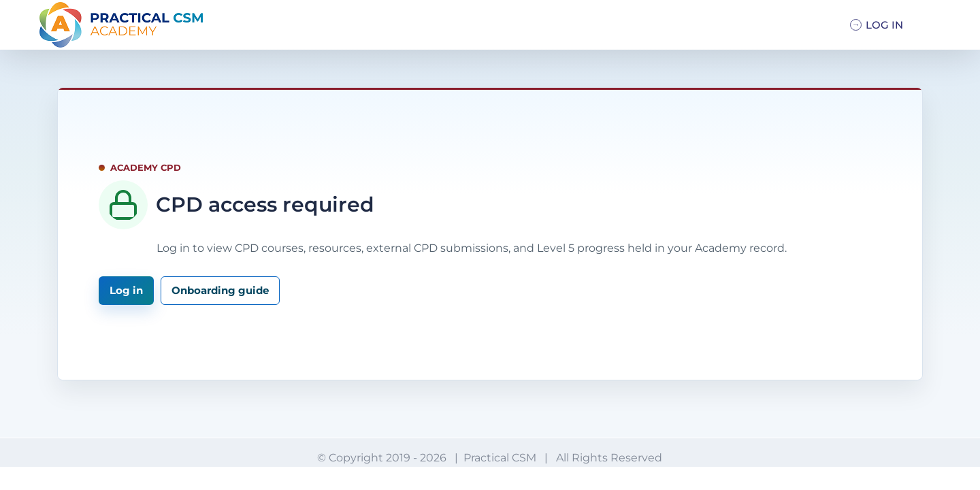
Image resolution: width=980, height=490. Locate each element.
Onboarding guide (220, 290)
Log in (126, 290)
